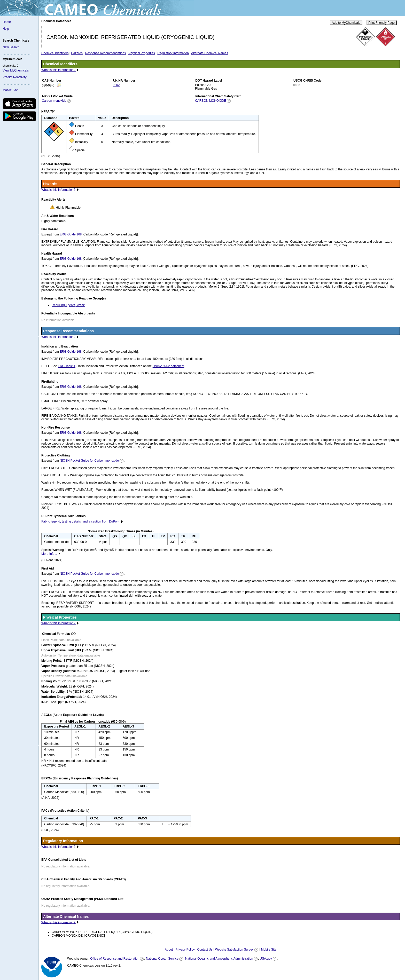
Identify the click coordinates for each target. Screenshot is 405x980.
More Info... (50, 554)
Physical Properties (142, 53)
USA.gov (266, 959)
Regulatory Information (173, 53)
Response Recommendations (106, 53)
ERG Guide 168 (71, 234)
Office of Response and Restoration (115, 959)
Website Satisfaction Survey (234, 950)
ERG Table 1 (67, 366)
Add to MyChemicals (346, 23)
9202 (116, 85)
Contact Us (205, 950)
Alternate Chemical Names (210, 53)
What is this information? (59, 70)
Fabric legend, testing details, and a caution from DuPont (81, 521)
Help (6, 29)
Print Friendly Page (381, 23)
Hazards (77, 53)
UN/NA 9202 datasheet (169, 366)
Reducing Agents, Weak (68, 305)
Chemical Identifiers (55, 53)
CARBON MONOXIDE (211, 101)
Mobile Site (10, 90)
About (169, 950)
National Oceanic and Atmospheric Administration (219, 959)
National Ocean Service (162, 959)
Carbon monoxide (54, 101)
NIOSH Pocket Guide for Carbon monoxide (89, 461)
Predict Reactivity (15, 77)
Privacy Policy (185, 950)
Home (7, 22)
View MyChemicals (16, 70)
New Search (11, 47)
